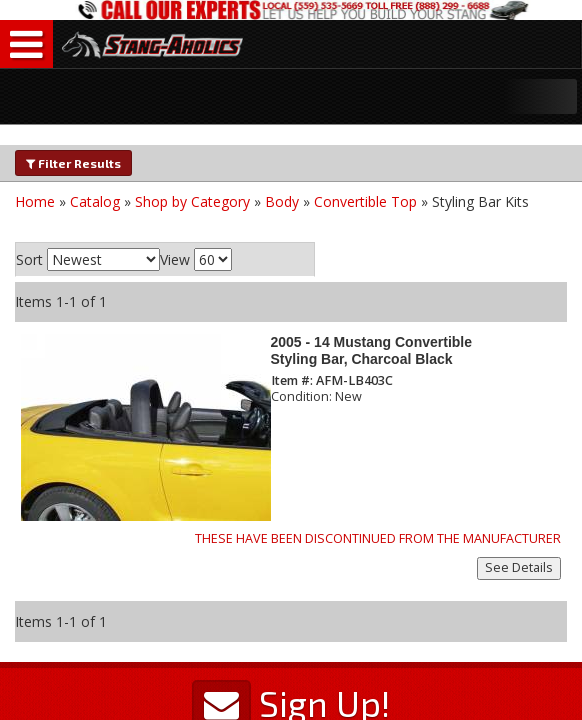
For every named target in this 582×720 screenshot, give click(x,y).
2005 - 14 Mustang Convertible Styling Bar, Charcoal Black (372, 350)
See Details (519, 567)
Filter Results (73, 163)
